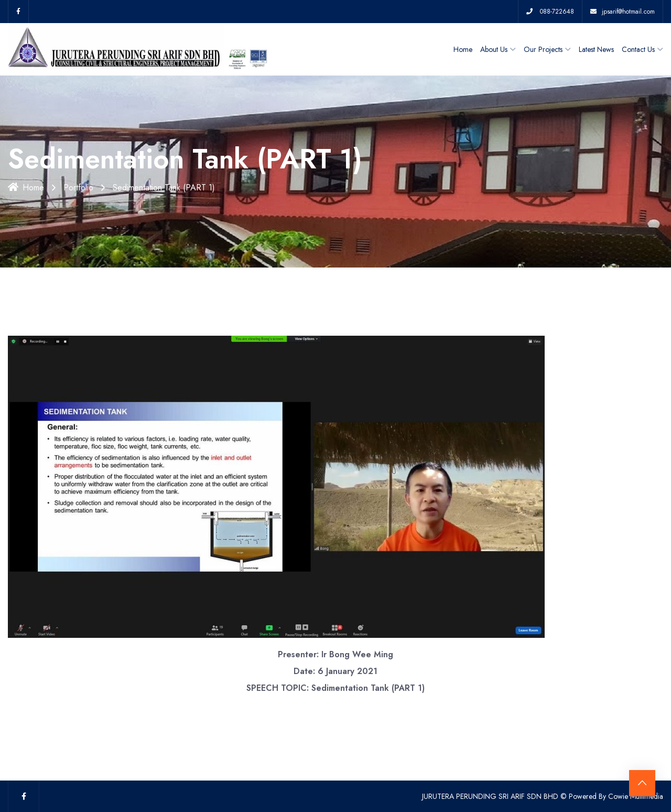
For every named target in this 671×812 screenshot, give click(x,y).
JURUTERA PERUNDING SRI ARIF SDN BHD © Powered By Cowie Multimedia (543, 796)
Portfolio (78, 188)
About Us (494, 49)
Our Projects (543, 49)
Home (463, 49)
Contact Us (638, 49)
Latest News (596, 49)
